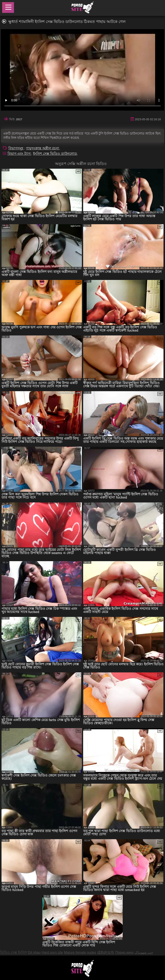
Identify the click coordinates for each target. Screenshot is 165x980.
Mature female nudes (80, 952)
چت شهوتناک (144, 952)
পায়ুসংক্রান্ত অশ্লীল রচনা (42, 148)
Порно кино (125, 952)
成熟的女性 (106, 952)
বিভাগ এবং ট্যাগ (19, 154)
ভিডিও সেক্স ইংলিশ (13, 952)
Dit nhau (34, 952)
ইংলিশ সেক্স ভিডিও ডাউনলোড (55, 154)
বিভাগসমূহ (16, 148)
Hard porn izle (52, 952)
